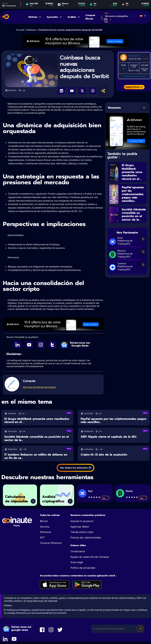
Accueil (20, 30)
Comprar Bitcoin (90, 17)
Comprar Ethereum (51, 543)
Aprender (54, 17)
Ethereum (46, 532)
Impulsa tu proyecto (82, 521)
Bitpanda (129, 491)
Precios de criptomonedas (86, 538)
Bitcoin (44, 521)
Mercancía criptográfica (116, 18)
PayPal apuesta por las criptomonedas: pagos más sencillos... (133, 193)
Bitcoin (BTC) (134, 56)
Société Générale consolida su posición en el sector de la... (134, 213)
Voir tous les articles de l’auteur (39, 387)
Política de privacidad (83, 568)
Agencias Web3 (80, 527)
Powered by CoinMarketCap (134, 76)
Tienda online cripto (82, 532)
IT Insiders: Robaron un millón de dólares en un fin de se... (36, 456)
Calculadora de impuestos (17, 499)
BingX (90, 491)
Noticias (35, 17)
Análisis (74, 17)
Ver (105, 498)
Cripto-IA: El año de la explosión (104, 455)
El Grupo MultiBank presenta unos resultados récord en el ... (132, 172)
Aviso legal (77, 562)
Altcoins (45, 527)
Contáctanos (78, 551)
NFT (42, 538)
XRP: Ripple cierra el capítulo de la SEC (109, 437)
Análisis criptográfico (54, 499)
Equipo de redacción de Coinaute (90, 557)
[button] (144, 108)
